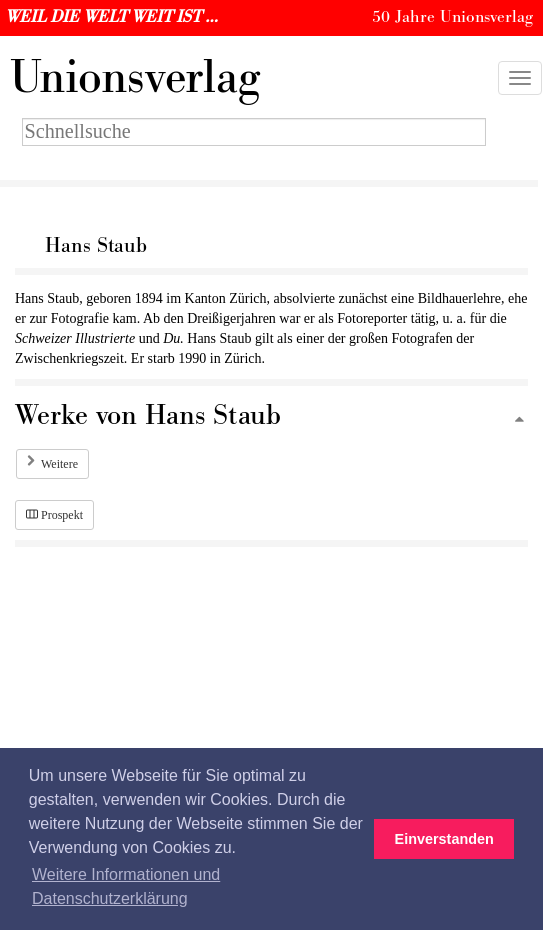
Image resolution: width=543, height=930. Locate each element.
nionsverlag (135, 78)
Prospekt (54, 515)
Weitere (59, 464)
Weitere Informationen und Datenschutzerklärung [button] (126, 886)
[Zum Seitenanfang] (519, 420)
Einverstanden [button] (444, 839)
